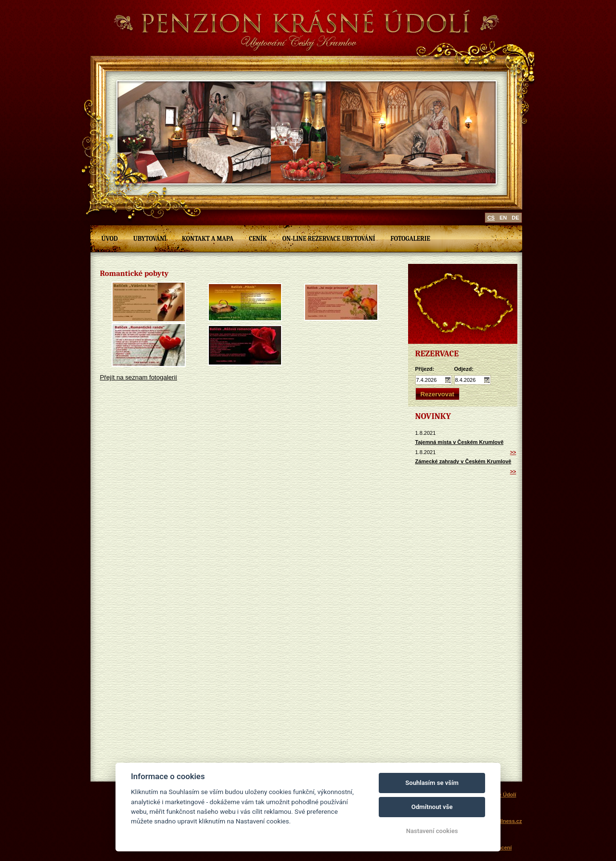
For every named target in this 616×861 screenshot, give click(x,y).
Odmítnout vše (432, 807)
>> (513, 452)
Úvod (110, 239)
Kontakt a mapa (208, 239)
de (515, 218)
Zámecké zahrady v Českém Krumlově (463, 461)
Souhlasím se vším (432, 783)
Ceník (258, 239)
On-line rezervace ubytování (329, 239)
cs (491, 218)
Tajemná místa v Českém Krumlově (460, 442)
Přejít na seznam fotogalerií (139, 377)
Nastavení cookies (432, 831)
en (503, 218)
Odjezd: (464, 369)
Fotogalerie (410, 239)
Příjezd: (425, 369)
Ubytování (150, 239)
